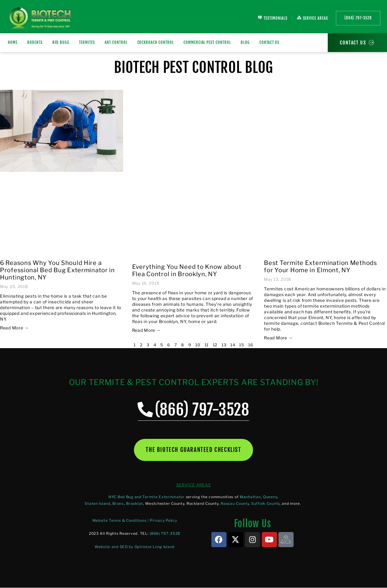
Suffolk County (265, 504)
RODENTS (35, 42)
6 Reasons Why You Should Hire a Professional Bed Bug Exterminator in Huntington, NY (57, 270)
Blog (245, 42)
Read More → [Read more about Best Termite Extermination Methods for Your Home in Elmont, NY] (278, 338)
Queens (270, 497)
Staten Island (97, 504)
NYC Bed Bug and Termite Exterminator (147, 497)
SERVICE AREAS (193, 485)
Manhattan (250, 497)
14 (233, 345)
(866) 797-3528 (165, 534)
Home (13, 42)
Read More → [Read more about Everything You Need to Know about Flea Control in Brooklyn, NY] (146, 330)
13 (224, 345)
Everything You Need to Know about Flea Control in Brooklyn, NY (187, 270)
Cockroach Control (156, 42)
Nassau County (235, 504)
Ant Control (116, 42)
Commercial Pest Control (207, 42)
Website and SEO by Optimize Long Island (135, 547)
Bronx (118, 504)
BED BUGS (61, 42)
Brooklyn (135, 504)
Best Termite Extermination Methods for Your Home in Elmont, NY (320, 266)
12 (215, 345)
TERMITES (87, 42)
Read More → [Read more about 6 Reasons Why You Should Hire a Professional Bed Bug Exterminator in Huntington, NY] (14, 328)
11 (207, 345)
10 (198, 345)
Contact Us (270, 42)
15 (242, 345)
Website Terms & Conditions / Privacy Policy (135, 521)
